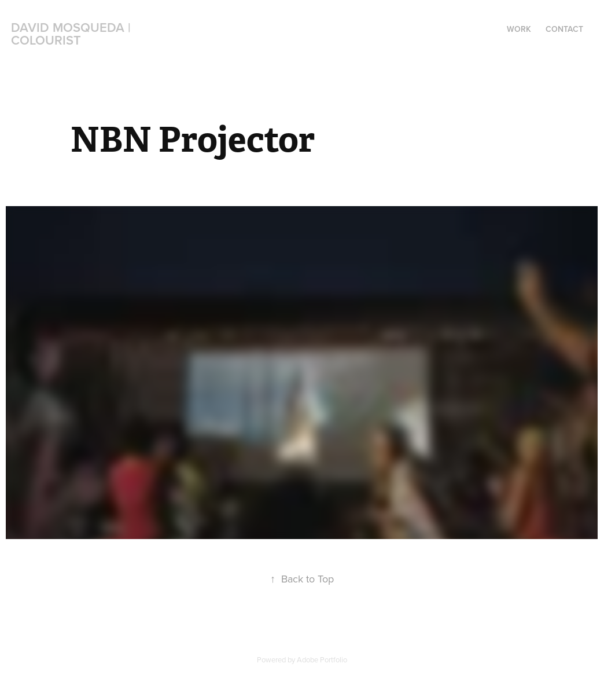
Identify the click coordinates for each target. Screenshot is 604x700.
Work (519, 29)
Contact (564, 29)
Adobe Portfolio (322, 659)
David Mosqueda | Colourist (73, 34)
